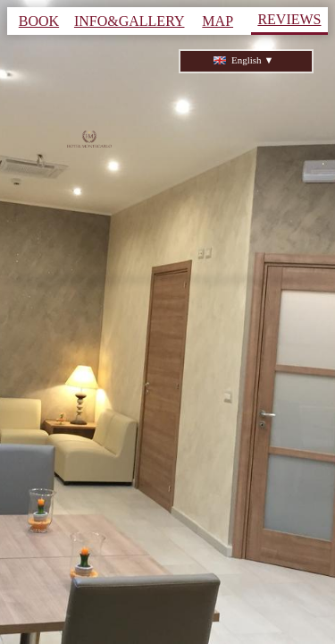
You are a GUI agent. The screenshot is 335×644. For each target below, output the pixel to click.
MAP (218, 21)
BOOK (39, 21)
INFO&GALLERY (130, 21)
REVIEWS (289, 19)
